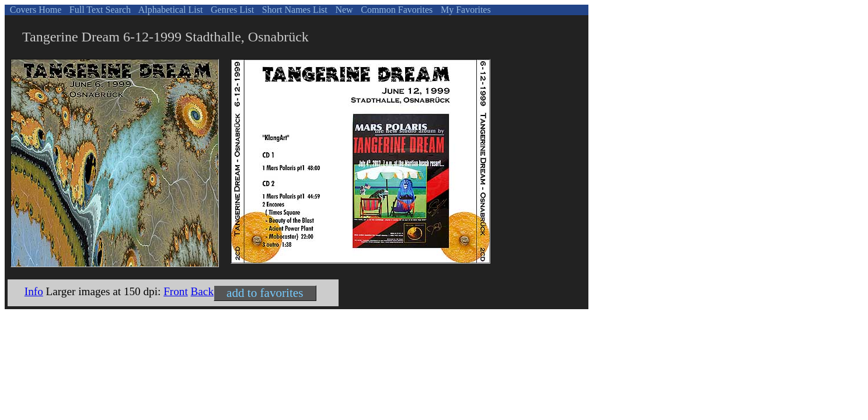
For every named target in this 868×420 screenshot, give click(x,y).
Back (202, 291)
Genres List (231, 10)
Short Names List (294, 10)
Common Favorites (395, 10)
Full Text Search (99, 10)
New (343, 10)
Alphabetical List (170, 10)
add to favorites (265, 293)
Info (34, 291)
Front (176, 291)
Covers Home (34, 10)
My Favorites (465, 10)
